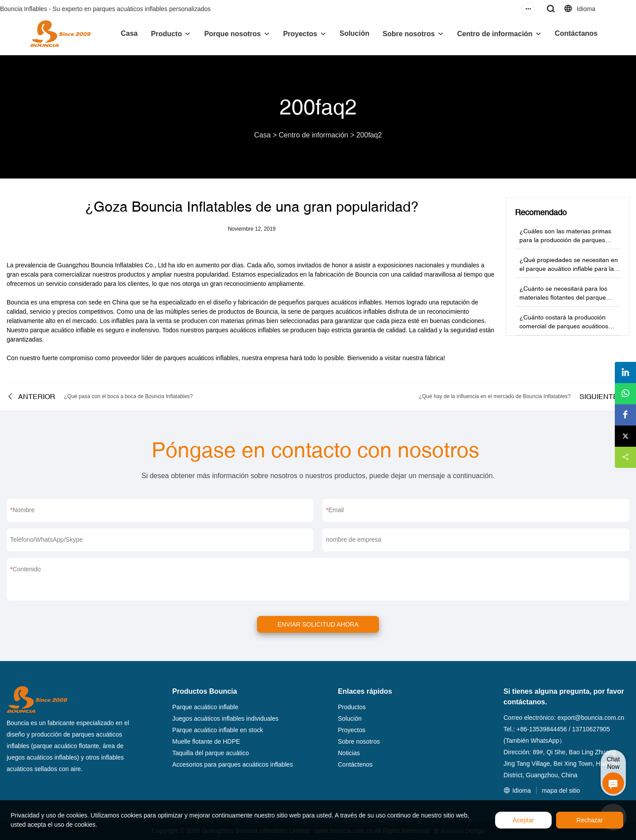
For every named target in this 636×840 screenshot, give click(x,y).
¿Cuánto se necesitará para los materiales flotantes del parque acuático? (563, 297)
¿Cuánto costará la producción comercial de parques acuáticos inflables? (564, 326)
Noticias (349, 753)
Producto (167, 34)
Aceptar (523, 820)
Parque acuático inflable (205, 707)
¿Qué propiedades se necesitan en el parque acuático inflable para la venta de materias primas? (569, 269)
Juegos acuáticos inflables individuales (225, 718)
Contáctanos (576, 33)
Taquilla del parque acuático (211, 753)
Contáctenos (355, 764)
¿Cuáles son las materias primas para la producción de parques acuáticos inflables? (565, 240)
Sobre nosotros (409, 34)
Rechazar (590, 820)
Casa (129, 33)
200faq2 (369, 135)
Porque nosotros (232, 34)
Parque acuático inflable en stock (218, 730)
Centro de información (495, 34)
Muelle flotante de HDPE (206, 741)
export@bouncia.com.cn (591, 718)
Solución (355, 33)
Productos (352, 707)
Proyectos (300, 34)
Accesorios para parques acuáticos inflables (233, 764)
